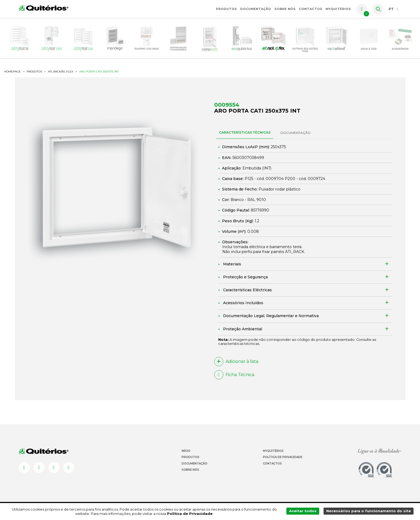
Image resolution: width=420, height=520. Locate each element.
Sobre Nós (285, 9)
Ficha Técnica (234, 376)
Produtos (227, 9)
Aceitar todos (304, 512)
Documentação (256, 9)
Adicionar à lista (236, 363)
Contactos (311, 9)
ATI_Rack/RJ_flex (61, 73)
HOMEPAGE (12, 73)
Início (186, 453)
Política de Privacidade (283, 459)
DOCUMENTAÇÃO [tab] (296, 134)
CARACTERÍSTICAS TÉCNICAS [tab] (245, 134)
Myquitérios (273, 453)
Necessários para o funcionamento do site (369, 512)
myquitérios (338, 9)
